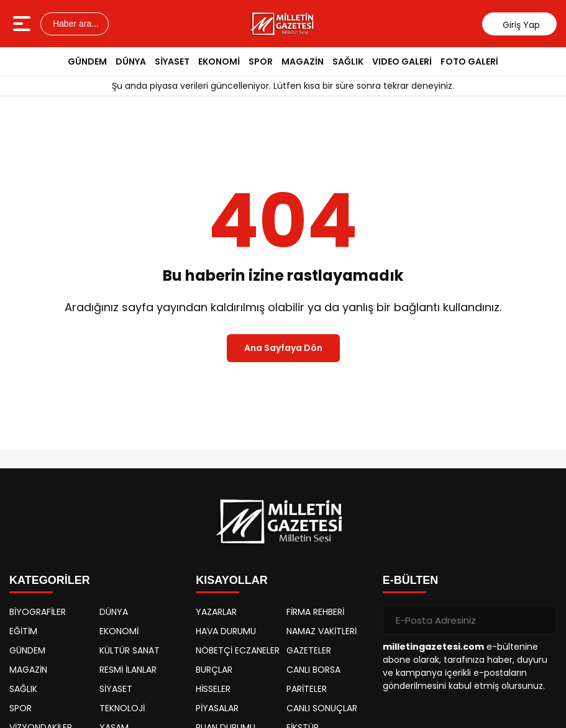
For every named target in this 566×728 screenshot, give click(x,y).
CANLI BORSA (313, 670)
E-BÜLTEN (411, 580)
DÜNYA (131, 61)
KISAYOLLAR (231, 580)
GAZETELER (309, 650)
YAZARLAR (216, 612)
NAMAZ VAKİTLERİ (322, 631)
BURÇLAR (214, 670)
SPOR (261, 61)
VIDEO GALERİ (402, 61)
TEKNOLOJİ (122, 708)
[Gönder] (542, 620)
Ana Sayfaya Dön (283, 348)
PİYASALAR (217, 708)
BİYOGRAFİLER (38, 612)
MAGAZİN (303, 61)
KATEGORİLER (50, 580)
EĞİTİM (23, 631)
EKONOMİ (219, 61)
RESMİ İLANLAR (128, 670)
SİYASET (172, 61)
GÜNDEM (87, 61)
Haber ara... (75, 24)
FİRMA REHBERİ (315, 612)
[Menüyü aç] (23, 24)
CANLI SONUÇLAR (322, 708)
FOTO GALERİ (469, 61)
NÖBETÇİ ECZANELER (238, 650)
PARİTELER (307, 689)
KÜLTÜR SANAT (130, 650)
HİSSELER (213, 689)
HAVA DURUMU (226, 631)
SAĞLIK (348, 61)
